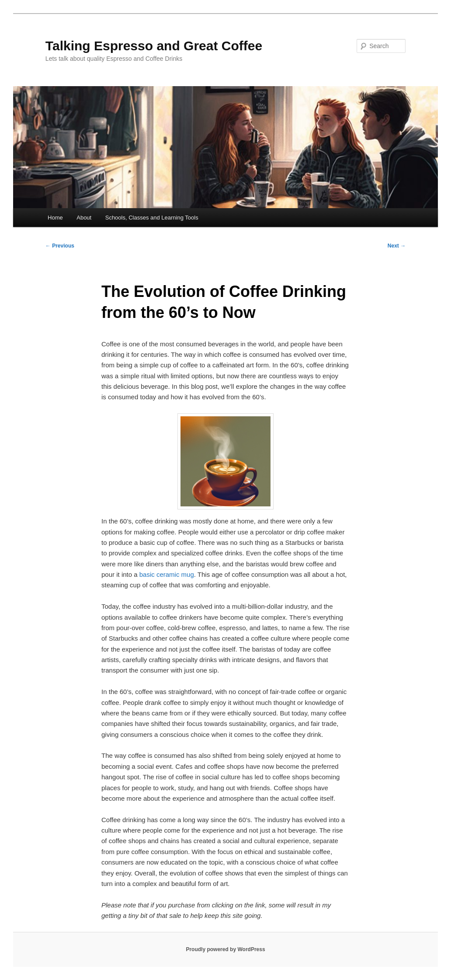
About (84, 218)
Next (397, 246)
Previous (60, 246)
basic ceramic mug (167, 574)
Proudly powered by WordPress (225, 949)
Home (55, 218)
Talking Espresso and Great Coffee (154, 46)
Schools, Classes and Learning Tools (152, 218)
